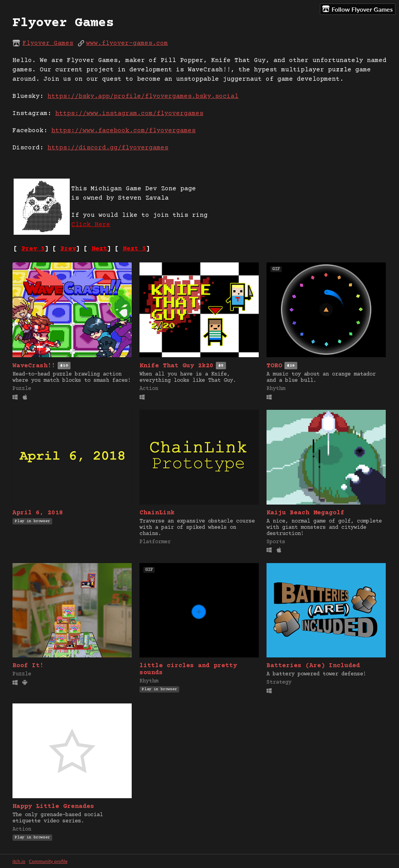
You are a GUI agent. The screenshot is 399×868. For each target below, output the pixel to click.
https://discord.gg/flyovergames (108, 148)
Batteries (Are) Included (313, 666)
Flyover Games (48, 43)
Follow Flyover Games (358, 9)
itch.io (19, 861)
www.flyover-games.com (127, 43)
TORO (274, 366)
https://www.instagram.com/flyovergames (129, 113)
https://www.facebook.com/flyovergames (124, 131)
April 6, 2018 (38, 513)
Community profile (48, 861)
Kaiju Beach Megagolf (305, 513)
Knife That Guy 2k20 (177, 366)
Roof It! (28, 666)
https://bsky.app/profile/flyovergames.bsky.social (143, 96)
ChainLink (157, 513)
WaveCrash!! (34, 366)
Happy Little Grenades (53, 806)
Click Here (91, 225)
